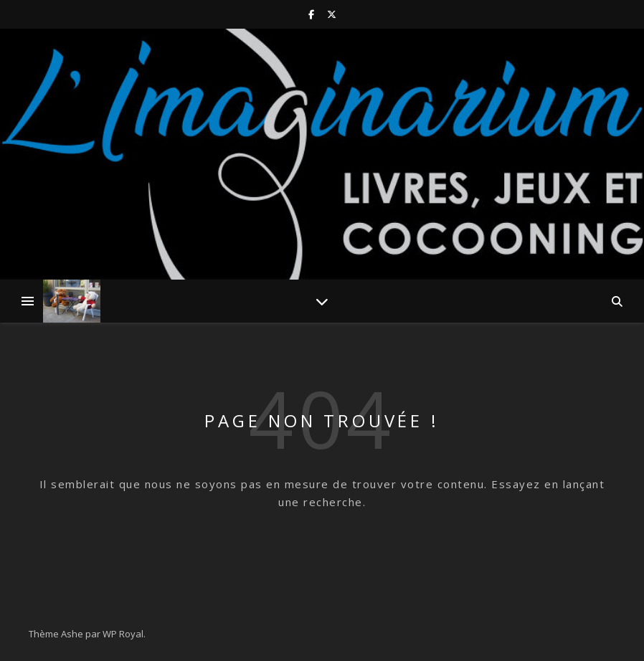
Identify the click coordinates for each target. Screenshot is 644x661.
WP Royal (123, 634)
